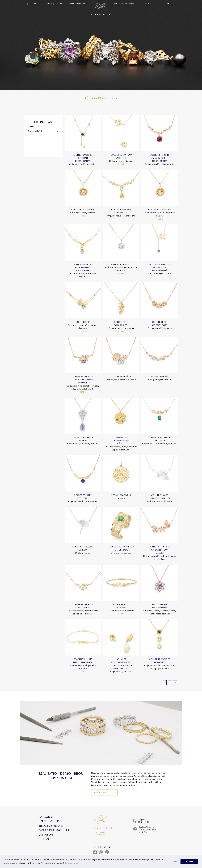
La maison (147, 4)
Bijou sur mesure (78, 4)
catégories (43, 127)
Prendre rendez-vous (104, 792)
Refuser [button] (175, 862)
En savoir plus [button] (72, 863)
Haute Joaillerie (55, 4)
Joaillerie (32, 4)
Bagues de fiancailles (124, 4)
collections (43, 131)
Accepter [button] (189, 862)
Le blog (44, 839)
